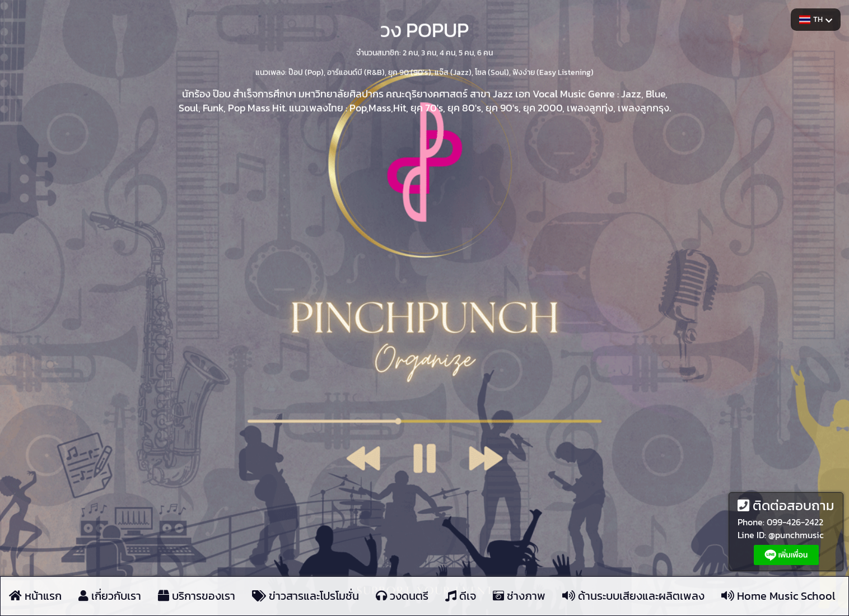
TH (816, 19)
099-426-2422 (795, 522)
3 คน (429, 52)
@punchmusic (796, 535)
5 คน (466, 52)
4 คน (447, 52)
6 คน (485, 52)
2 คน (410, 52)
